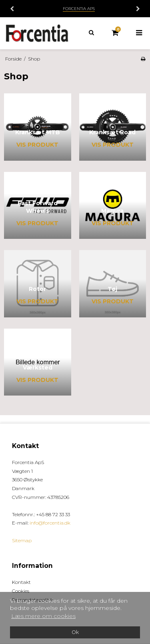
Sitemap (22, 540)
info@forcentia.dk (50, 523)
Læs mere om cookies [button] (43, 616)
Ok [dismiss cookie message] (75, 632)
